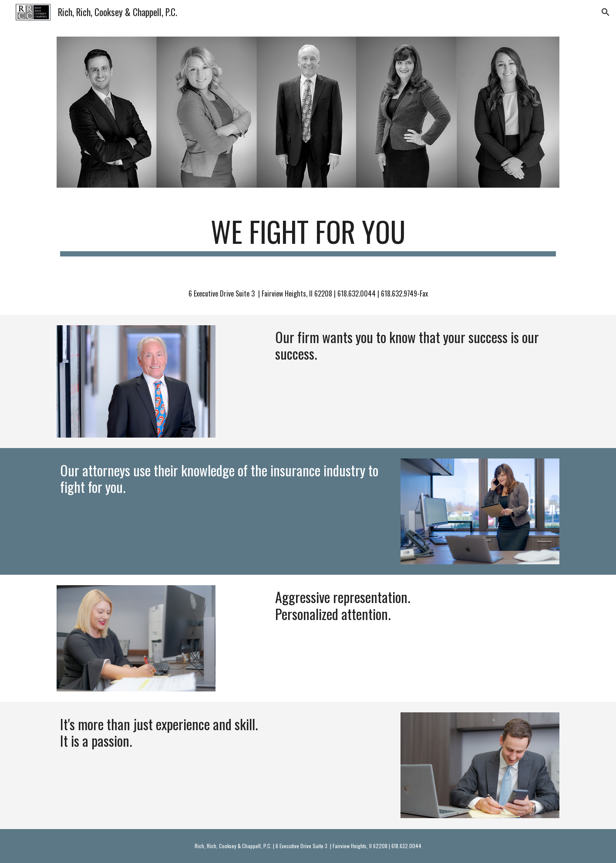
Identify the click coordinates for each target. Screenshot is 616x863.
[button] (606, 12)
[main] (308, 236)
